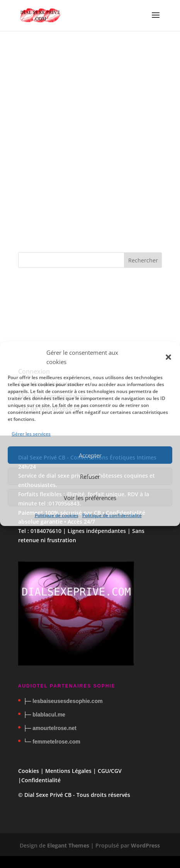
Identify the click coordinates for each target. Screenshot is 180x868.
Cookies (29, 771)
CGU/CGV (110, 771)
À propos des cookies (83, 229)
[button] (168, 357)
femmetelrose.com (56, 742)
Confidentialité (41, 780)
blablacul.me (49, 715)
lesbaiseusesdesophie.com (67, 701)
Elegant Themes (68, 845)
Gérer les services (31, 434)
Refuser (90, 477)
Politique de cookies (57, 515)
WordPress (145, 845)
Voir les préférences (90, 498)
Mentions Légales (68, 771)
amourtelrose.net (54, 728)
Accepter (90, 455)
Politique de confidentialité (112, 515)
